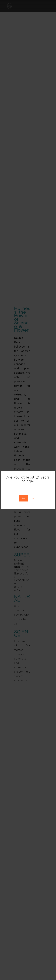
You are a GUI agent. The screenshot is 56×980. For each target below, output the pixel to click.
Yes (23, 498)
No (33, 498)
